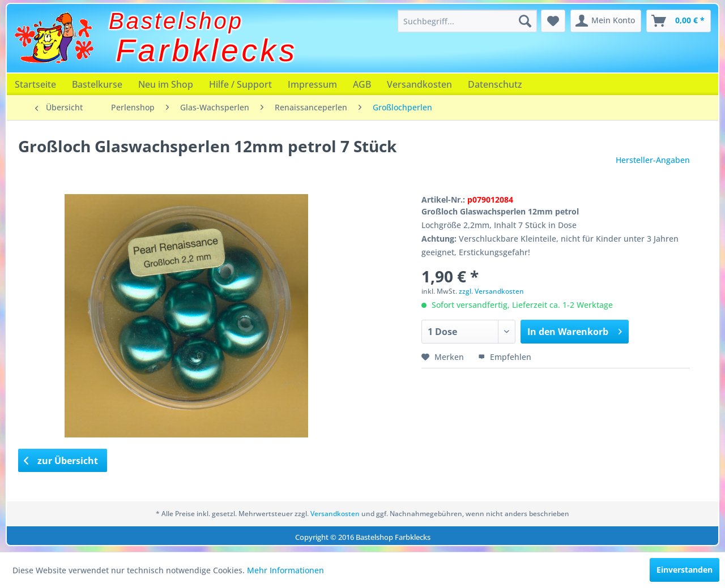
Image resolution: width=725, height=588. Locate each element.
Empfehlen (505, 357)
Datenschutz (495, 84)
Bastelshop (176, 21)
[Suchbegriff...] (467, 21)
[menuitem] (467, 21)
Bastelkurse (97, 84)
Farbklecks (207, 50)
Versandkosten (419, 84)
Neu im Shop (166, 84)
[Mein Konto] (606, 21)
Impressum (312, 84)
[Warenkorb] (679, 21)
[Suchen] (525, 21)
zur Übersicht (61, 461)
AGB (362, 84)
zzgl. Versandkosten (491, 291)
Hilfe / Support (240, 84)
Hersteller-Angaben (653, 160)
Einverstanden (685, 570)
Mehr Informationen (285, 570)
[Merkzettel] (553, 21)
